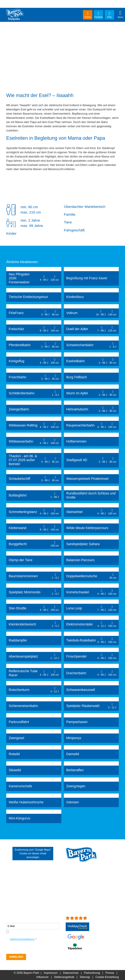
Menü (120, 14)
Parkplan (99, 15)
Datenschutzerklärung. (22, 939)
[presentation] (30, 948)
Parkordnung (92, 973)
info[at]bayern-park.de (79, 892)
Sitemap (85, 977)
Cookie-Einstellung (107, 977)
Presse (110, 973)
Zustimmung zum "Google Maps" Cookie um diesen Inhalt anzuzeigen (33, 853)
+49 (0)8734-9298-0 (83, 888)
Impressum (51, 973)
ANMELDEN (16, 957)
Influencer (43, 977)
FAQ (109, 15)
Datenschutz (71, 973)
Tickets (88, 15)
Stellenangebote (64, 977)
